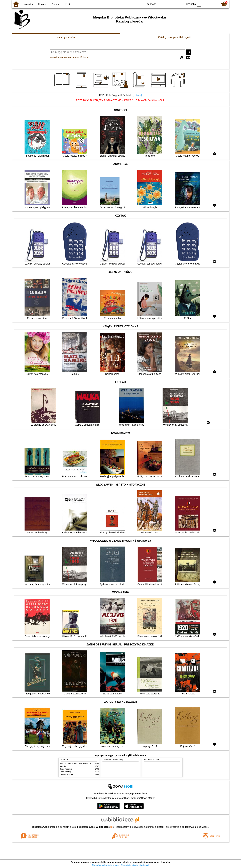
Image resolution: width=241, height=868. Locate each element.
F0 (199, 4)
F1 (205, 4)
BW (167, 4)
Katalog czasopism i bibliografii (175, 37)
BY (180, 4)
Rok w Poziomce (66, 769)
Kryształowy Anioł (66, 774)
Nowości (28, 4)
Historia (42, 4)
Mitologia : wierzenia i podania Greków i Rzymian (78, 763)
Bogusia (63, 766)
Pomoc (56, 4)
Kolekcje (84, 57)
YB (173, 4)
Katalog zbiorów (66, 37)
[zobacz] (137, 95)
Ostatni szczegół (66, 772)
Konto (68, 4)
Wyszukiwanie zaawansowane (65, 57)
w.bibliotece (104, 827)
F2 (213, 4)
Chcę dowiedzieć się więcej (105, 865)
